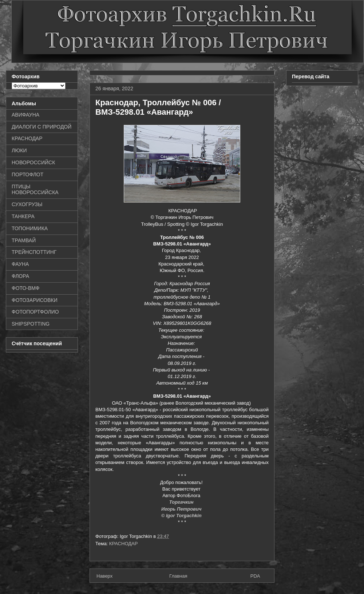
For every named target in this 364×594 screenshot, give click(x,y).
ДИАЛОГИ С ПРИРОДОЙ (41, 127)
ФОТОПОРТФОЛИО (35, 312)
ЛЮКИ (19, 150)
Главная (178, 576)
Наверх (104, 576)
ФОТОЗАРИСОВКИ (35, 300)
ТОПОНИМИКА (30, 228)
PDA (255, 576)
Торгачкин (182, 502)
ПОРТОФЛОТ (27, 174)
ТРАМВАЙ (24, 240)
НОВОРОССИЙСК (33, 162)
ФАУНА (20, 264)
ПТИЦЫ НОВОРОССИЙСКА (35, 190)
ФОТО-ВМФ (26, 288)
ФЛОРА (20, 276)
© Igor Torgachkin (182, 516)
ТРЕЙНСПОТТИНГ (34, 252)
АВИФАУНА (25, 115)
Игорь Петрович (182, 509)
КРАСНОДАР (124, 544)
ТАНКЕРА (23, 216)
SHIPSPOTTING (31, 324)
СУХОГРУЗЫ (27, 204)
